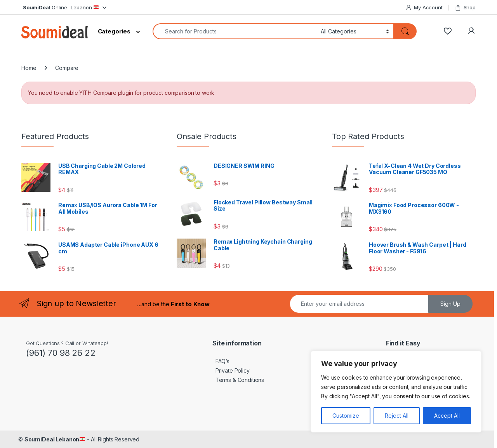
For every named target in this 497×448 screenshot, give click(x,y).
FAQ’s (221, 361)
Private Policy (231, 370)
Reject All (397, 416)
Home (29, 68)
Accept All (447, 416)
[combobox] (235, 31)
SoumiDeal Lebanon (55, 439)
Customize (346, 416)
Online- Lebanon (60, 7)
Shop (465, 8)
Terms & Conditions (238, 380)
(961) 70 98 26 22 (61, 353)
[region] (396, 392)
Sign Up (450, 304)
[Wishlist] (447, 31)
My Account (424, 8)
